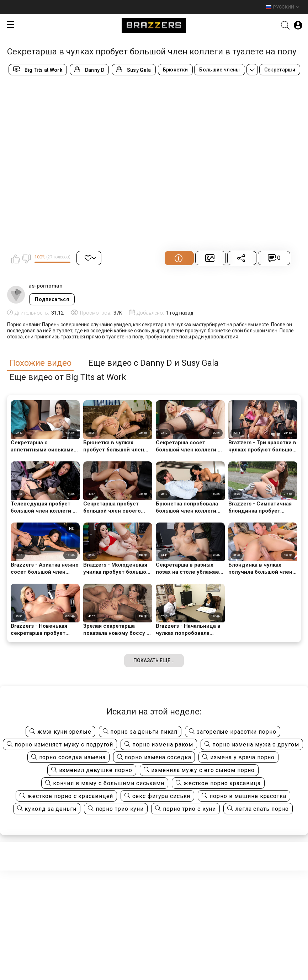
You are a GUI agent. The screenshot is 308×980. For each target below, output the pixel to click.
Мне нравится (15, 259)
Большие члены (219, 70)
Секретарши (280, 70)
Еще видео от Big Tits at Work (68, 377)
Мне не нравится (26, 259)
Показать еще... (154, 660)
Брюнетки (176, 70)
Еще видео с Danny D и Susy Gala (153, 363)
